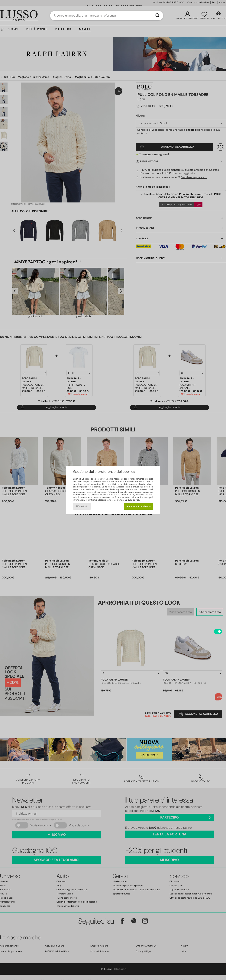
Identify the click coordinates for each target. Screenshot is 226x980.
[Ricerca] (157, 16)
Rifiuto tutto (82, 506)
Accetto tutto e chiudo (138, 506)
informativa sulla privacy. (128, 500)
